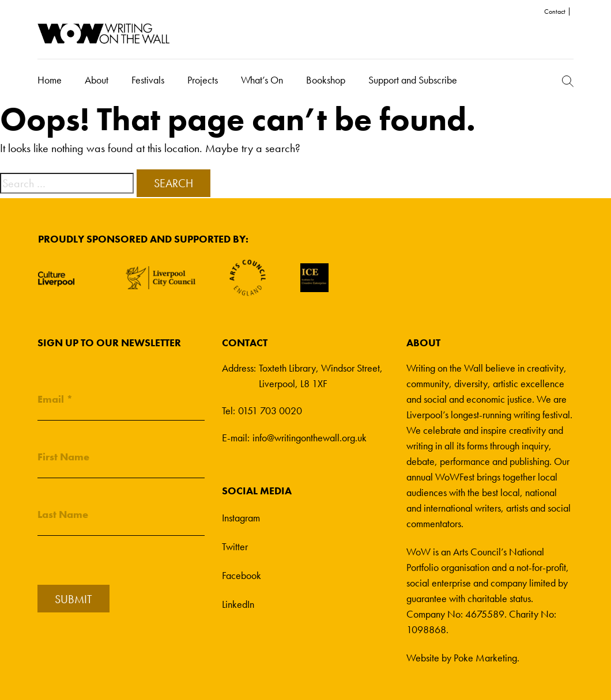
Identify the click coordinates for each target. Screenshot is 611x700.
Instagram (241, 518)
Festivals (148, 80)
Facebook (242, 575)
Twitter (235, 546)
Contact (555, 12)
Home (50, 80)
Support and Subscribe (413, 80)
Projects (203, 80)
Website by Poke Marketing (462, 658)
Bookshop (326, 80)
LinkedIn (238, 604)
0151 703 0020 (270, 410)
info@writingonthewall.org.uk (310, 438)
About (97, 80)
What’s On (262, 80)
